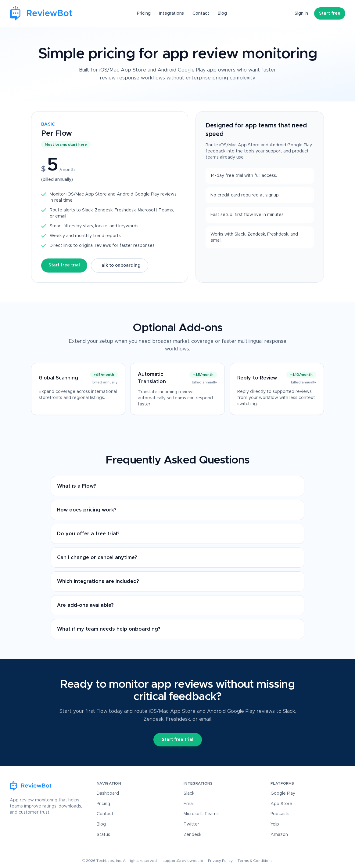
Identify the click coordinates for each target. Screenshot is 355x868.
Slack (189, 793)
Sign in (301, 13)
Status (103, 835)
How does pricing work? (87, 510)
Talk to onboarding (120, 266)
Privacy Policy (220, 861)
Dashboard (108, 793)
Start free (330, 13)
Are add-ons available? (85, 605)
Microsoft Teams (201, 814)
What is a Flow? (77, 486)
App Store (281, 804)
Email (189, 804)
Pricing (144, 13)
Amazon (279, 835)
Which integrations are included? (98, 581)
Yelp (275, 824)
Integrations (172, 13)
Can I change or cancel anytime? (97, 558)
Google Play (283, 793)
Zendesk (192, 835)
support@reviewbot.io (183, 861)
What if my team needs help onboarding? (109, 629)
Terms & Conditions (255, 861)
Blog (222, 13)
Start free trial (64, 265)
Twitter (191, 824)
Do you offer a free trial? (88, 534)
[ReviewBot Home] (41, 13)
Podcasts (280, 814)
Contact (201, 13)
